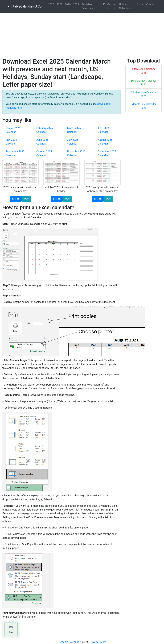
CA (109, 4)
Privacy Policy (98, 642)
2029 (76, 4)
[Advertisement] (82, 35)
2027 (59, 4)
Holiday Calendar (124, 6)
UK (103, 4)
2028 (68, 4)
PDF (27, 199)
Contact (151, 4)
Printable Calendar (68, 642)
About (140, 4)
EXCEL (16, 199)
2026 (51, 4)
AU (115, 4)
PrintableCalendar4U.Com (26, 6)
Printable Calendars (87, 6)
